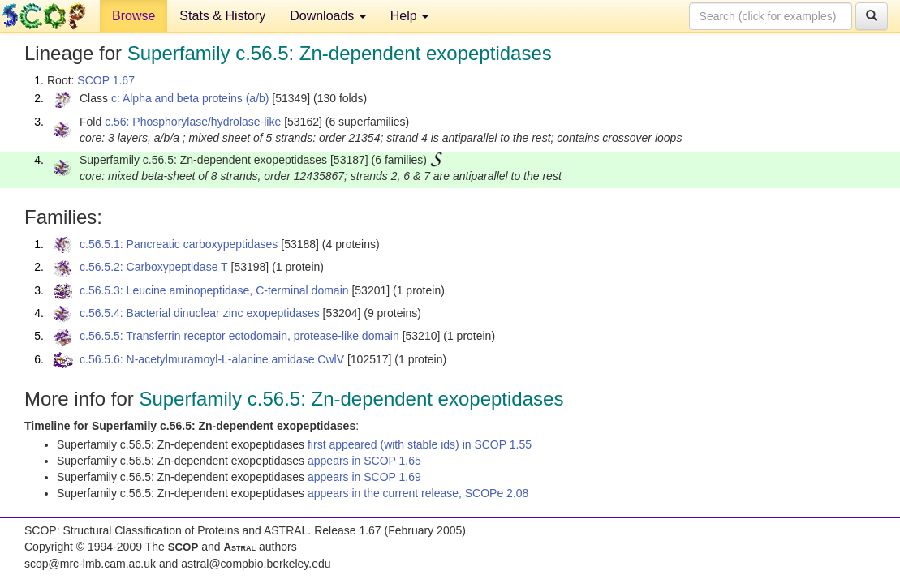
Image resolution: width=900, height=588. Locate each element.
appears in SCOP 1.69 (364, 477)
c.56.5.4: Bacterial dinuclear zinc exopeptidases (200, 313)
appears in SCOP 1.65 (364, 461)
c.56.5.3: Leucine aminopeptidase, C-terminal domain (214, 290)
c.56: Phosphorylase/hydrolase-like (193, 122)
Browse (133, 16)
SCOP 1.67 (106, 80)
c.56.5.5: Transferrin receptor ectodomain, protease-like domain (239, 336)
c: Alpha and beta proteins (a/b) (190, 98)
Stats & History (222, 16)
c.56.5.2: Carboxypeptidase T (154, 267)
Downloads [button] (328, 16)
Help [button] (409, 16)
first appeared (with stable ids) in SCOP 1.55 (420, 444)
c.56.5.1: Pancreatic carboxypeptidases (179, 244)
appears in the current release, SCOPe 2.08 (418, 493)
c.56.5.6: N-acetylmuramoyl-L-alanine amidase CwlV (212, 359)
